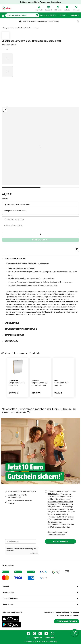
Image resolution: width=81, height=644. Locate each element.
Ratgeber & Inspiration (45, 15)
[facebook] (28, 634)
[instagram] (40, 634)
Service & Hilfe (8, 592)
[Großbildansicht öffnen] (40, 146)
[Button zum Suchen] (36, 15)
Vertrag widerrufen (67, 621)
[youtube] (46, 634)
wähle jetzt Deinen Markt (49, 21)
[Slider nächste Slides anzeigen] (7, 105)
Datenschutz (50, 638)
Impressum (38, 638)
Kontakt (6, 586)
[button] (3, 15)
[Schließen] (78, 21)
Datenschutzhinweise (56, 535)
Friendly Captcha (34, 553)
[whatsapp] (53, 634)
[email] (21, 541)
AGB (28, 638)
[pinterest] (34, 634)
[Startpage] (6, 8)
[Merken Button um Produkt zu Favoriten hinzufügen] (77, 249)
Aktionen (75, 15)
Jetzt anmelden (60, 541)
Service (63, 15)
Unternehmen (8, 604)
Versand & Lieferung (11, 598)
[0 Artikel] (40, 234)
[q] (20, 15)
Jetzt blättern (56, 2)
